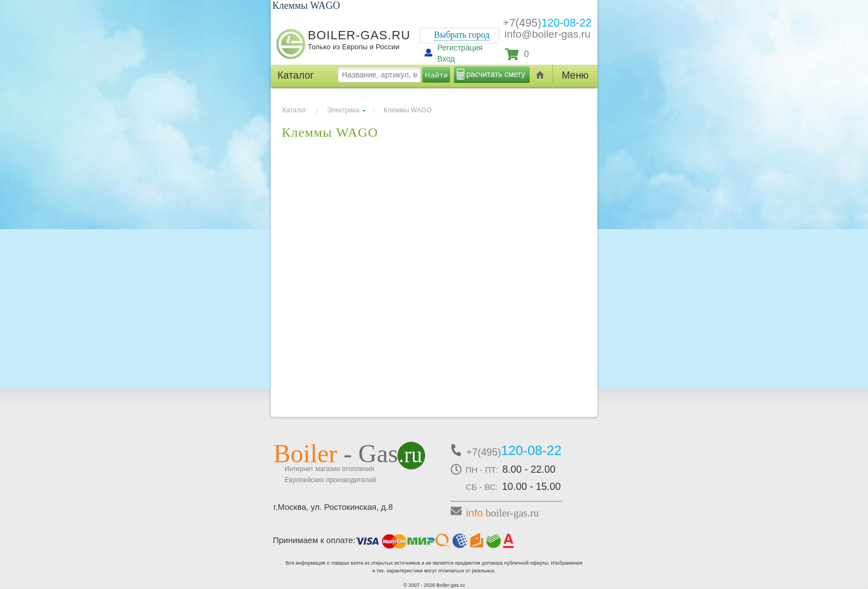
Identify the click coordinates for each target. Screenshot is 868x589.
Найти (437, 75)
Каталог (294, 110)
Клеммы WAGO (408, 110)
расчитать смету (495, 74)
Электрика (343, 110)
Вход (446, 59)
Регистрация (460, 48)
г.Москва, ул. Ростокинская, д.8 (333, 507)
